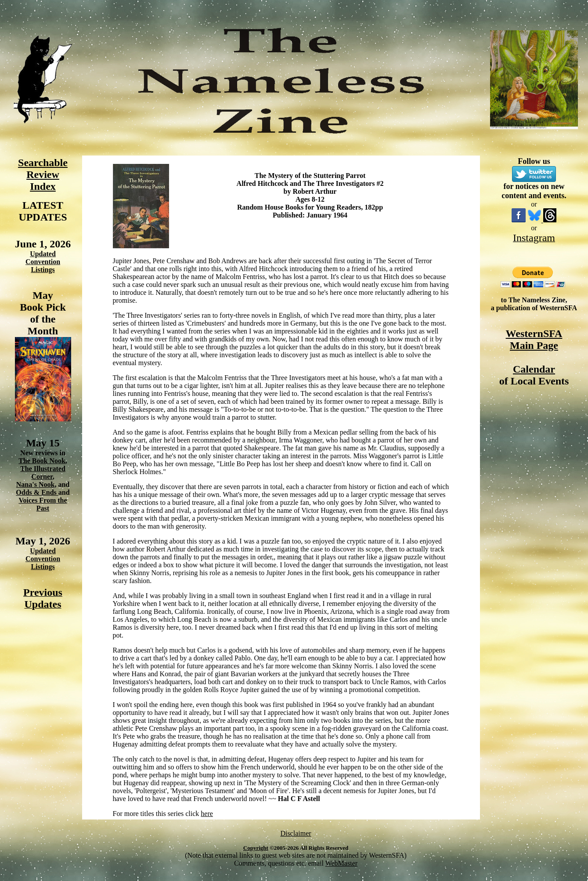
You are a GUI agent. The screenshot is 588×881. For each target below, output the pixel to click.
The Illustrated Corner (43, 473)
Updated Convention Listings (43, 262)
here (207, 814)
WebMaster (341, 863)
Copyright (256, 848)
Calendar (534, 369)
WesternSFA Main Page (534, 339)
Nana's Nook (36, 484)
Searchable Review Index (43, 174)
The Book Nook (42, 461)
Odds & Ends (37, 492)
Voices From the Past (43, 504)
